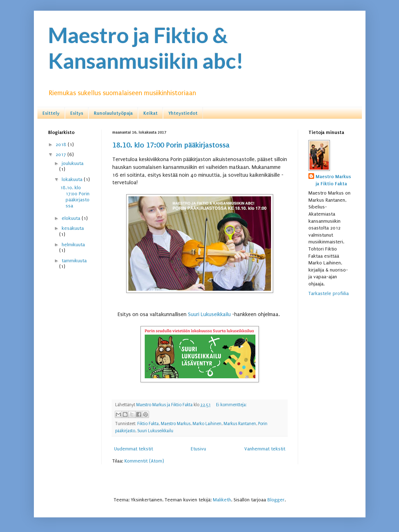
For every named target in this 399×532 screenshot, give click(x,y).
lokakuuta (73, 179)
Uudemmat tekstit (134, 449)
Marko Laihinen (207, 424)
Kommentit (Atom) (144, 461)
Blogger (276, 500)
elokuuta (72, 218)
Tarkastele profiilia (329, 293)
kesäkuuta (73, 228)
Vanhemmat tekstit (265, 449)
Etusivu (198, 449)
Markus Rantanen (240, 424)
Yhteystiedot (183, 113)
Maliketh (222, 500)
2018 (62, 144)
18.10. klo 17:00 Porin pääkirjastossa (171, 145)
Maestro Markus (176, 424)
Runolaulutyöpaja (113, 113)
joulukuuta (73, 163)
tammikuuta (74, 261)
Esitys (77, 113)
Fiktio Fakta (148, 424)
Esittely (51, 113)
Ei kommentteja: (231, 405)
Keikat (150, 113)
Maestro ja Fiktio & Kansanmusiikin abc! (146, 48)
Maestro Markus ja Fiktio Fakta (333, 180)
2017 (62, 154)
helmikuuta (73, 245)
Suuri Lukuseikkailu (209, 314)
